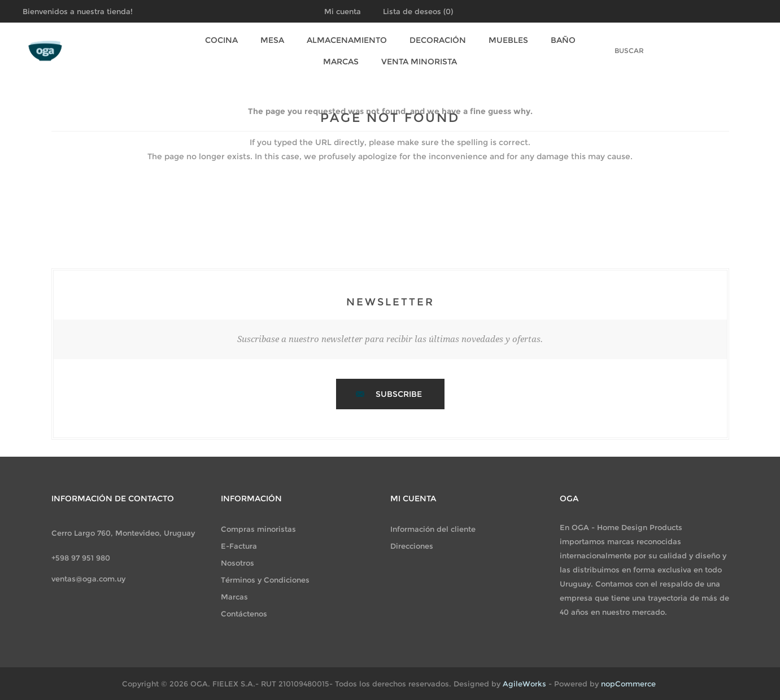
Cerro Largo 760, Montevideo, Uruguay (123, 533)
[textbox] (617, 51)
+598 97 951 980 (81, 558)
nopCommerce (628, 684)
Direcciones (412, 546)
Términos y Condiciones (265, 580)
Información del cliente (433, 529)
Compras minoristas (258, 529)
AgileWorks (524, 684)
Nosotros (238, 563)
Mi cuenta (343, 11)
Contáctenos (244, 614)
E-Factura (239, 546)
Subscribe (399, 394)
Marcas (341, 62)
